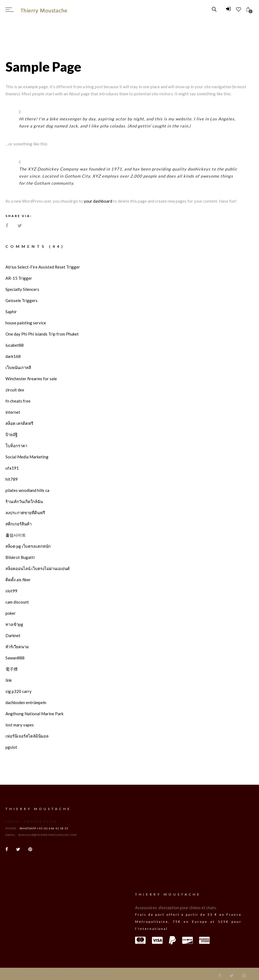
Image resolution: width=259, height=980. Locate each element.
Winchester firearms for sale (31, 379)
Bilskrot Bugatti (20, 557)
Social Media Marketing (27, 457)
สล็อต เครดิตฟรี (19, 423)
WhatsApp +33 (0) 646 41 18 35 (44, 828)
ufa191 (12, 468)
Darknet (13, 635)
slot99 (11, 591)
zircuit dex (15, 390)
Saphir (11, 312)
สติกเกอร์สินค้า (19, 524)
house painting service (26, 323)
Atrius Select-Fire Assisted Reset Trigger (43, 267)
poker (11, 613)
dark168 (13, 356)
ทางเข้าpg (14, 624)
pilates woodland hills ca (27, 490)
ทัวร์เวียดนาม (17, 647)
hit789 (12, 479)
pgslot (11, 747)
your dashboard (98, 201)
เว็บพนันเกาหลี (18, 367)
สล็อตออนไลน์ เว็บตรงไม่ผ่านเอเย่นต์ (38, 568)
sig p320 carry (19, 691)
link (9, 680)
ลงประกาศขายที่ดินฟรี (25, 513)
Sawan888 (15, 658)
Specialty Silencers (22, 289)
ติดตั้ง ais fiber (18, 580)
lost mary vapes (20, 725)
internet (13, 412)
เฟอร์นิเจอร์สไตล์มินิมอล (27, 736)
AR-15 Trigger (19, 278)
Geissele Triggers (22, 300)
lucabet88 (15, 345)
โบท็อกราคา (16, 446)
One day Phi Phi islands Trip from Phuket (42, 334)
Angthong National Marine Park (34, 714)
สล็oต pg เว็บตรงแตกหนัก (28, 546)
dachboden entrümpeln (26, 702)
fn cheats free (18, 401)
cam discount (17, 602)
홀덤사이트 (16, 535)
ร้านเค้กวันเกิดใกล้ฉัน (24, 501)
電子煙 (12, 669)
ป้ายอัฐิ (11, 434)
